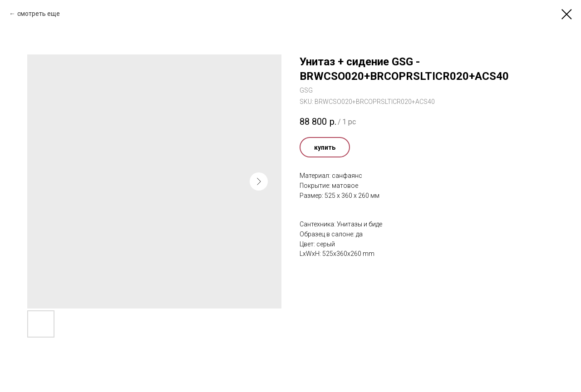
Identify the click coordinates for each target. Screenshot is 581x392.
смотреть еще (39, 14)
